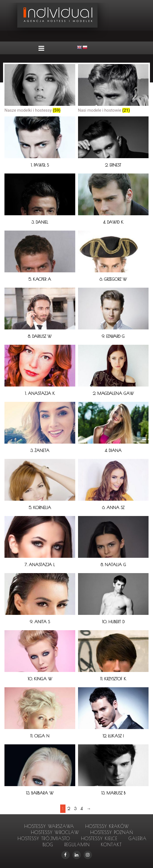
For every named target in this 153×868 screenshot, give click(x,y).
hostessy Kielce (99, 838)
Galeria (138, 838)
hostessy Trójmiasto (44, 838)
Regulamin (77, 845)
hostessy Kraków (107, 826)
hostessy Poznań (112, 832)
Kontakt (111, 845)
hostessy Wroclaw (55, 832)
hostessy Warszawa (49, 826)
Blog (48, 845)
